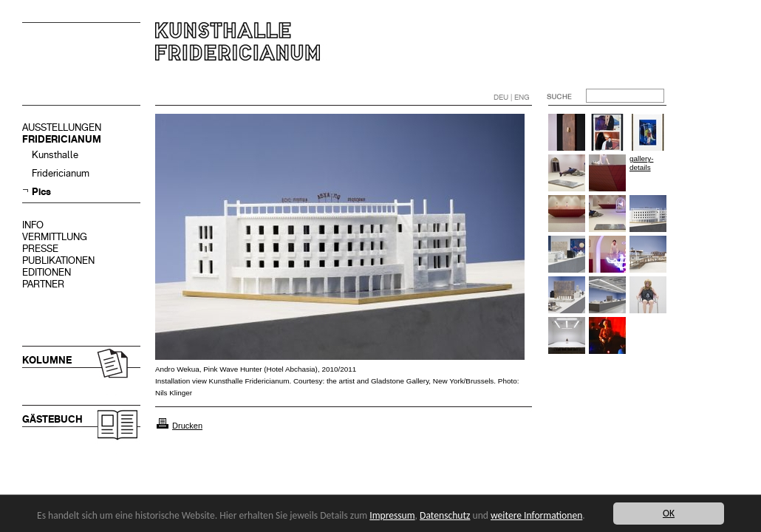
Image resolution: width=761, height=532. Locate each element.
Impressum (392, 515)
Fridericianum (61, 173)
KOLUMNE (47, 360)
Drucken (187, 426)
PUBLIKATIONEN (58, 260)
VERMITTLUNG (55, 237)
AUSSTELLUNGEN (62, 127)
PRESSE (40, 249)
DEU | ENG (512, 97)
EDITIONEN (47, 272)
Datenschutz (445, 515)
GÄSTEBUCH (52, 419)
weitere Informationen (536, 515)
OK (669, 513)
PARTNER (43, 284)
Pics (41, 192)
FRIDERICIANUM (62, 139)
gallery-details (641, 163)
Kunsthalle (55, 155)
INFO (33, 225)
